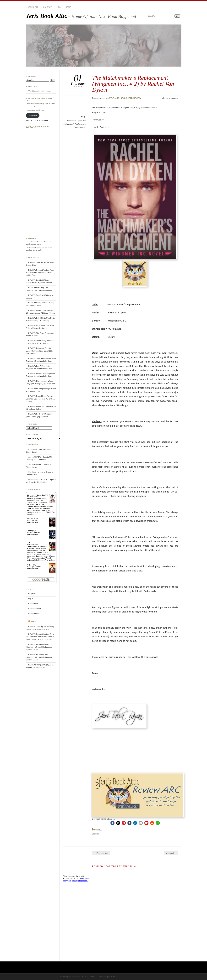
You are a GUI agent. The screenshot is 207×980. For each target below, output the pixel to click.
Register (32, 594)
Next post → (171, 853)
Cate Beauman (34, 532)
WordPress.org (34, 613)
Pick (29, 543)
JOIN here (33, 115)
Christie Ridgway (35, 566)
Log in (31, 599)
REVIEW (137, 98)
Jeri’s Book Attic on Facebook (38, 127)
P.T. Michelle (33, 520)
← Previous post (101, 853)
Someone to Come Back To (38, 495)
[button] (112, 823)
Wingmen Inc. (80, 127)
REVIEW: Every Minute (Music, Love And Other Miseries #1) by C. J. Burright (40, 399)
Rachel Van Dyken (75, 121)
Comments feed (35, 609)
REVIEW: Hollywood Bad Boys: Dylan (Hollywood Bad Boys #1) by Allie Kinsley (39, 351)
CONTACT (47, 7)
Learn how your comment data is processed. (76, 880)
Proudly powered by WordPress (74, 977)
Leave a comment (171, 98)
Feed (33, 622)
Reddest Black (33, 519)
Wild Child (31, 564)
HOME (68, 7)
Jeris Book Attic (47, 16)
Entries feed (33, 604)
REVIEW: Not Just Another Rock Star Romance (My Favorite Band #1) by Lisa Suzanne (41, 273)
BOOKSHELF (33, 7)
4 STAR (111, 98)
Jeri (103, 98)
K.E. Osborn (33, 545)
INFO (59, 7)
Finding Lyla (32, 531)
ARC (117, 98)
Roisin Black (33, 497)
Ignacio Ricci (112, 977)
